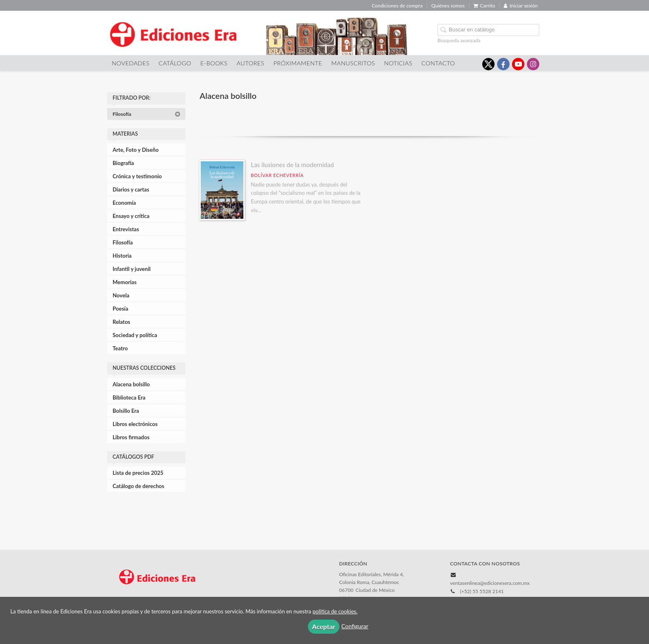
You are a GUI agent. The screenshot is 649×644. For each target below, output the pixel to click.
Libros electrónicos (135, 424)
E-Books (214, 63)
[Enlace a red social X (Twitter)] (488, 64)
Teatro (120, 348)
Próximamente (298, 63)
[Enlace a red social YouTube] (518, 64)
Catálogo (175, 63)
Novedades (131, 63)
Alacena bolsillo (131, 384)
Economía (124, 203)
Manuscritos (353, 63)
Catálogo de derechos (138, 486)
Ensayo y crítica (131, 216)
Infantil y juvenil (132, 269)
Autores (251, 63)
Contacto (438, 63)
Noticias (398, 63)
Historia (122, 256)
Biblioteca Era (129, 397)
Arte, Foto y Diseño (136, 150)
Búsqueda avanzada (459, 40)
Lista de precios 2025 (138, 473)
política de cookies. (335, 611)
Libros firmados (131, 437)
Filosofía (147, 114)
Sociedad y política (135, 335)
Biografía (123, 163)
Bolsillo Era (126, 411)
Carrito (484, 6)
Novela (121, 295)
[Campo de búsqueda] (488, 30)
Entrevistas (126, 229)
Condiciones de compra (397, 6)
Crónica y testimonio (137, 176)
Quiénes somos (448, 6)
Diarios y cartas (131, 189)
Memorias (125, 282)
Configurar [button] (355, 626)
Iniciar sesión (521, 6)
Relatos (121, 322)
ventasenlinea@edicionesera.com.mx (490, 583)
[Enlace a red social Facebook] (503, 64)
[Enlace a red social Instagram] (533, 64)
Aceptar (324, 626)
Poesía (120, 309)
